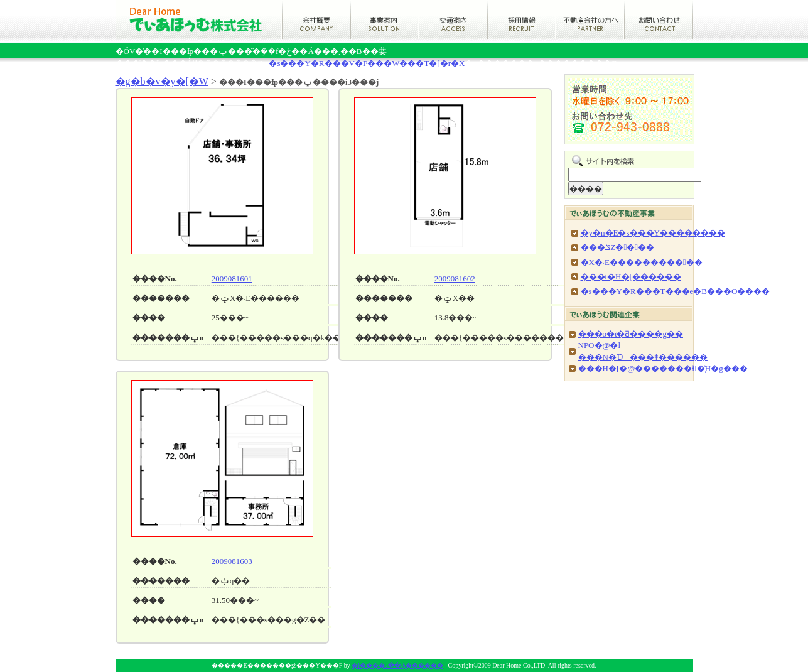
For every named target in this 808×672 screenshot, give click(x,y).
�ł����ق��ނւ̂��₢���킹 (659, 19)
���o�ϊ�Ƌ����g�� (631, 334)
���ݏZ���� (617, 247)
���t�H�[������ (631, 277)
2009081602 (455, 279)
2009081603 (232, 561)
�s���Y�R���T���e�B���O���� (676, 291)
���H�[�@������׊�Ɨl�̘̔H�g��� (663, 368)
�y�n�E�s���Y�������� (653, 233)
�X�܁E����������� (642, 262)
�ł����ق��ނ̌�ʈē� (454, 19)
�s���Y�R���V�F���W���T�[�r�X (367, 63)
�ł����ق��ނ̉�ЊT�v (316, 19)
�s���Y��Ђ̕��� (590, 19)
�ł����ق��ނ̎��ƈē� (385, 19)
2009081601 (232, 279)
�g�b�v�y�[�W (162, 81)
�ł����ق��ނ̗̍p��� (522, 19)
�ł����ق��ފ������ (198, 19)
